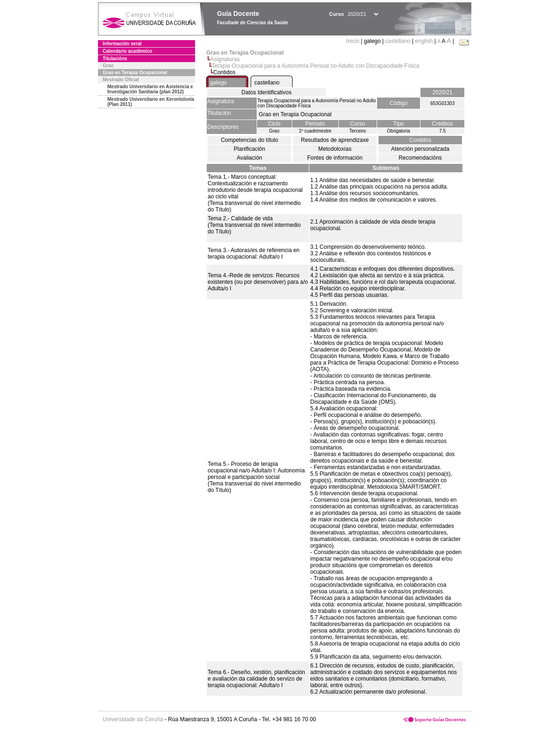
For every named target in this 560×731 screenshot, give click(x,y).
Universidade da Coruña (133, 719)
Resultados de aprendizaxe (335, 140)
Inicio (353, 41)
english (424, 41)
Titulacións (115, 59)
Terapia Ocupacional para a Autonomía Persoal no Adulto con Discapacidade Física (316, 66)
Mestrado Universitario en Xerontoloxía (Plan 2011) (151, 102)
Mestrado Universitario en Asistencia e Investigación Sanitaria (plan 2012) (150, 89)
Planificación (249, 149)
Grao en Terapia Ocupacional (135, 73)
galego (218, 83)
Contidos (420, 140)
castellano (398, 41)
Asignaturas (225, 59)
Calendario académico (127, 51)
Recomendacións (420, 158)
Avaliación (249, 158)
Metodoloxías (335, 149)
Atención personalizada (420, 149)
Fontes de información (335, 158)
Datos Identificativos (266, 92)
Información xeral (122, 44)
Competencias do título (249, 140)
